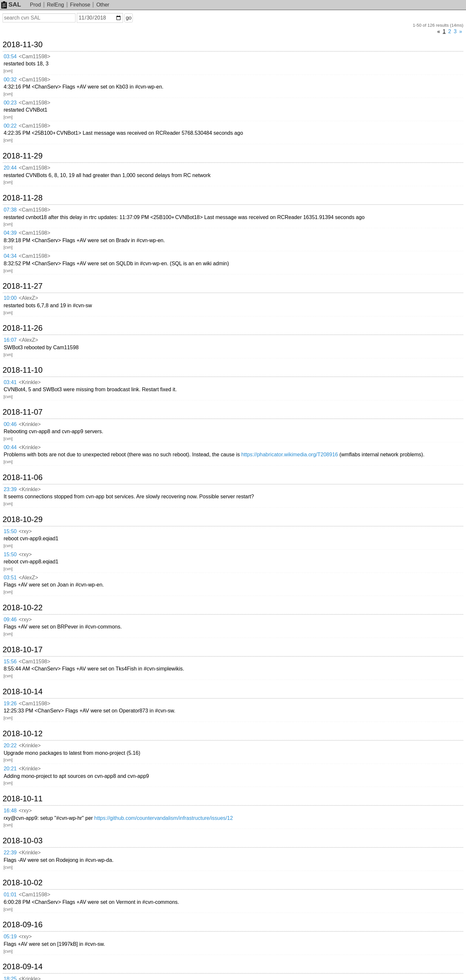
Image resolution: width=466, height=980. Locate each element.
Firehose (80, 5)
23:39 (10, 489)
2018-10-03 (23, 841)
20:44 (10, 168)
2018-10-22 (23, 608)
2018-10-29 (23, 519)
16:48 (10, 811)
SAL (11, 4)
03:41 (10, 382)
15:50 (10, 531)
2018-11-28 (23, 198)
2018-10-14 (23, 692)
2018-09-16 (23, 925)
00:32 (10, 80)
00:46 (10, 424)
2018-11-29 (23, 156)
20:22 (10, 745)
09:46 (10, 620)
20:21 (10, 769)
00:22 (10, 126)
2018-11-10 (23, 370)
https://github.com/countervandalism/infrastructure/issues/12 (164, 818)
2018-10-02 (23, 883)
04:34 (10, 256)
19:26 (10, 704)
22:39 (10, 853)
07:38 (10, 210)
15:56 (10, 662)
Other (103, 5)
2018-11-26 (23, 328)
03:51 (10, 578)
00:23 (10, 103)
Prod (35, 5)
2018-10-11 (23, 799)
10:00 (10, 298)
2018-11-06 (23, 477)
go (129, 18)
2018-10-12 (23, 734)
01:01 (10, 895)
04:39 (10, 233)
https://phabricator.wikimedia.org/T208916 (289, 455)
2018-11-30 (23, 45)
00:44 (10, 447)
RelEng (55, 5)
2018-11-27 (23, 286)
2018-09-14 (23, 967)
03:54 (10, 56)
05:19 (10, 937)
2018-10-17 (23, 650)
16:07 (10, 340)
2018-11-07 (23, 412)
